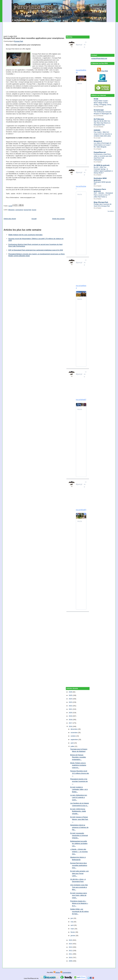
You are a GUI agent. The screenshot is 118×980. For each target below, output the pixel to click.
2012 (71, 951)
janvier (73, 936)
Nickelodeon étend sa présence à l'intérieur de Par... (79, 827)
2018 (71, 720)
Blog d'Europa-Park (101, 202)
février (73, 932)
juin (72, 918)
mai (72, 922)
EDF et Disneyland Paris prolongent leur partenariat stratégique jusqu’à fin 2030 (36, 250)
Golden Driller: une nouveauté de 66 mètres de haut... (79, 911)
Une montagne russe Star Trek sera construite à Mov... (79, 887)
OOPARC (97, 130)
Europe (34, 210)
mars (73, 929)
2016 (71, 726)
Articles (57, 972)
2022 (71, 706)
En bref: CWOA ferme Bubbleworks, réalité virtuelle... (78, 811)
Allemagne (11, 210)
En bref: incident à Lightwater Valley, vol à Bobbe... (79, 789)
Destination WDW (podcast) (100, 179)
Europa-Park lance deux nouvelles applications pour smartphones (34, 38)
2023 (71, 702)
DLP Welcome (99, 119)
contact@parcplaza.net (99, 58)
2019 (71, 716)
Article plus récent (10, 219)
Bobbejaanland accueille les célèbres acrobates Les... (79, 843)
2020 (71, 713)
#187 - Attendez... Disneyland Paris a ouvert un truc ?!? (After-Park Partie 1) (103, 195)
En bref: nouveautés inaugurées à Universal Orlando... (79, 835)
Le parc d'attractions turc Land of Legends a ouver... (79, 797)
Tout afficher (111, 211)
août (72, 743)
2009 (71, 961)
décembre (74, 729)
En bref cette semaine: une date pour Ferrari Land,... (79, 873)
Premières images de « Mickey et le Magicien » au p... (79, 903)
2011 (71, 954)
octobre (73, 736)
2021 (71, 709)
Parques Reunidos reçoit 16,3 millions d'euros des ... (80, 773)
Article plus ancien (58, 219)
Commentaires (66, 972)
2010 (71, 958)
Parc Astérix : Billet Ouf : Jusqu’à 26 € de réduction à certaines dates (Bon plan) (103, 134)
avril (72, 925)
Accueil (34, 219)
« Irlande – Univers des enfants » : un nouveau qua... (79, 852)
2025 (71, 695)
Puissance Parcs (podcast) (100, 190)
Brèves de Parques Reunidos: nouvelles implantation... (78, 757)
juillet (73, 746)
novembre (74, 733)
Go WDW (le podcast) (102, 165)
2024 (71, 699)
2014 (71, 944)
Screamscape (99, 110)
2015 (71, 940)
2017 (71, 723)
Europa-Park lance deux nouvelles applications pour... (79, 865)
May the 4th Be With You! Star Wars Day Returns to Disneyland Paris (102, 123)
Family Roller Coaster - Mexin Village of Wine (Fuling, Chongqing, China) (102, 103)
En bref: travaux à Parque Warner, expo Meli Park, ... (79, 819)
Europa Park (19, 41)
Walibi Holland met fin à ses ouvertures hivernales (25, 235)
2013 (71, 947)
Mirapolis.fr (98, 141)
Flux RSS (103, 71)
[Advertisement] (59, 27)
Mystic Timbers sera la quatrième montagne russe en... (78, 765)
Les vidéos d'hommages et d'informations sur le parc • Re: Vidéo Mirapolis (102, 145)
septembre (74, 740)
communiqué (19, 210)
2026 (71, 692)
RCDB (96, 99)
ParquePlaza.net (100, 152)
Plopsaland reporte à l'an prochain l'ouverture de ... (79, 781)
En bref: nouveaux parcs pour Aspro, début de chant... (79, 895)
